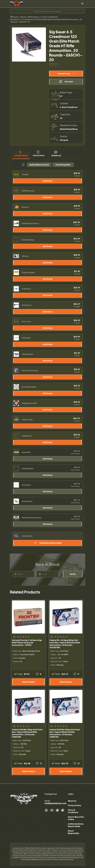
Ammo (23, 17)
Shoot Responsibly (74, 832)
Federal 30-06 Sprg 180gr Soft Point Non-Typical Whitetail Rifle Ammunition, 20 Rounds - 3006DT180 (65, 644)
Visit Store (48, 181)
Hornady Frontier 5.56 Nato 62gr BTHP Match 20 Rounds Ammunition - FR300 (27, 643)
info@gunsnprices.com (55, 803)
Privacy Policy (74, 805)
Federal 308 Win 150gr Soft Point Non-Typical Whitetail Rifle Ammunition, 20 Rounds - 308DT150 (65, 733)
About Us (72, 801)
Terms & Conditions (73, 811)
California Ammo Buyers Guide (76, 825)
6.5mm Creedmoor (49, 17)
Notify (73, 574)
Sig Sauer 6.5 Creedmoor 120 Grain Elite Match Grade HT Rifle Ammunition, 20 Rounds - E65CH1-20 (46, 21)
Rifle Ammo (33, 17)
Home (14, 17)
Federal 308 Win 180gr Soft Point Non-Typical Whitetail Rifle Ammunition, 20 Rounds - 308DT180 (27, 733)
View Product (28, 682)
